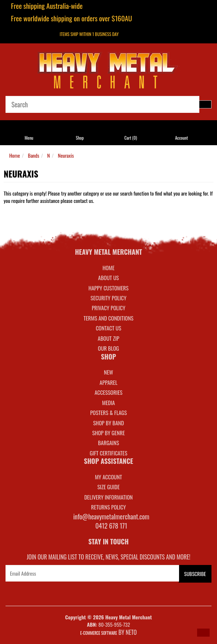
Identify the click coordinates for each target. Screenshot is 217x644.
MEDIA (108, 402)
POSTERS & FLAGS (109, 412)
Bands (34, 155)
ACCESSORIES (109, 392)
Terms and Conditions (108, 318)
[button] (203, 633)
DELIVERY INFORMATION (109, 497)
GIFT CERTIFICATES (108, 453)
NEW (108, 372)
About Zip (108, 338)
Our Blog (108, 348)
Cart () (130, 138)
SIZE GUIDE (108, 487)
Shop (80, 138)
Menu (29, 138)
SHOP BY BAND (109, 423)
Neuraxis (66, 155)
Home (15, 155)
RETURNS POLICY (108, 507)
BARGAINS (108, 443)
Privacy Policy (108, 308)
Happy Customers (108, 288)
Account (181, 138)
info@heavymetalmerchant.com (111, 516)
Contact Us (108, 328)
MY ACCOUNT (109, 477)
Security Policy (108, 298)
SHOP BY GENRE (108, 433)
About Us (108, 278)
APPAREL (108, 382)
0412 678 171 (111, 526)
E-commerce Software (99, 633)
